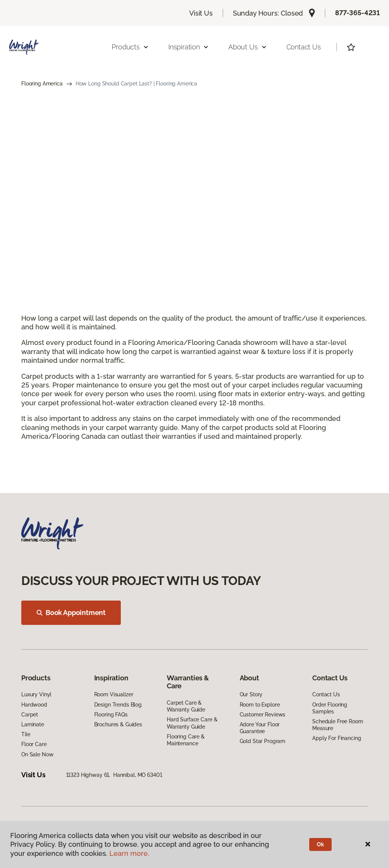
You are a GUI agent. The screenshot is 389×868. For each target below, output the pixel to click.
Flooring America (42, 84)
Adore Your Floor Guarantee (260, 728)
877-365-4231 (357, 13)
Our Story (251, 694)
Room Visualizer (114, 694)
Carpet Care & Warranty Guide (186, 706)
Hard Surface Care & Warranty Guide (192, 723)
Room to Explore (260, 705)
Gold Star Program (263, 741)
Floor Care (34, 744)
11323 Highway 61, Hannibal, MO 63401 (114, 775)
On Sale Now (37, 754)
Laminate (33, 724)
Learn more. (129, 853)
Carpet (30, 715)
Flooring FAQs (111, 715)
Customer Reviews (263, 715)
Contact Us (304, 47)
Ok (320, 844)
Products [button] (130, 47)
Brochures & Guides (118, 724)
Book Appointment (71, 613)
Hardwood (34, 705)
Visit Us (201, 13)
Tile (26, 734)
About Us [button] (248, 47)
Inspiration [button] (189, 47)
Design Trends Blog (118, 705)
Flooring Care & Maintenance (186, 740)
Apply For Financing (337, 738)
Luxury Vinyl (36, 694)
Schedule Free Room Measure (338, 725)
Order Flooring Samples (330, 708)
